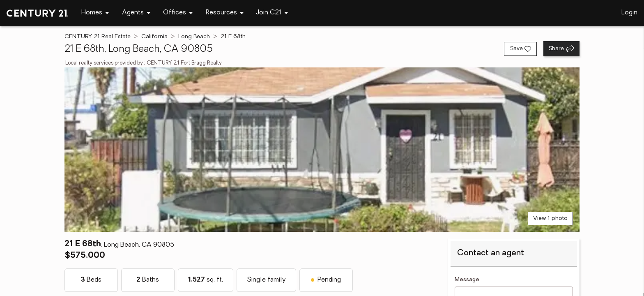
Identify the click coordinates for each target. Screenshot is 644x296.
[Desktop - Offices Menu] (178, 13)
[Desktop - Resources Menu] (225, 13)
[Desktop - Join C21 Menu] (272, 13)
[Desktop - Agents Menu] (136, 13)
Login (629, 13)
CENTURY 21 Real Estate (98, 37)
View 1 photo (550, 219)
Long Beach (194, 37)
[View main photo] (322, 150)
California (154, 37)
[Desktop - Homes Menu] (95, 13)
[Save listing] (520, 49)
